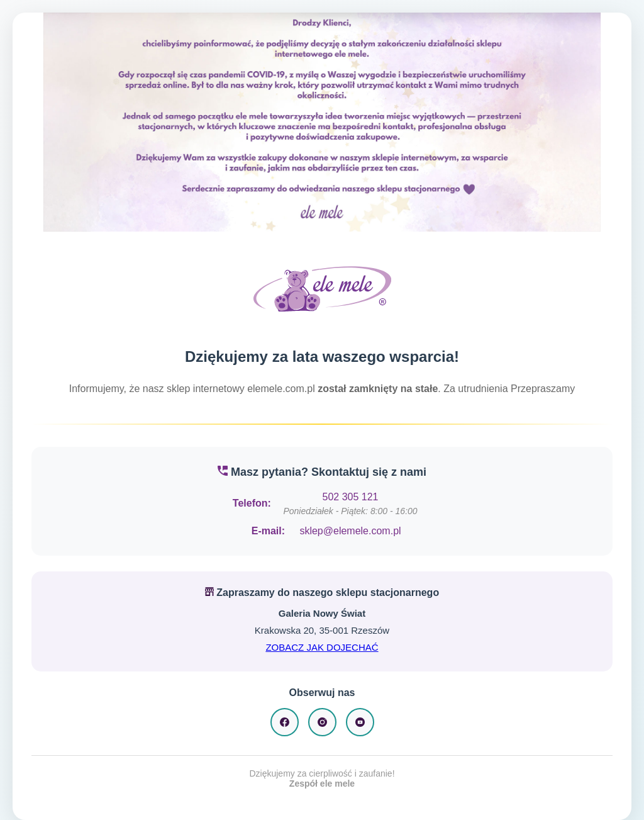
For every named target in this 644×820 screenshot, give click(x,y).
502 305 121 (351, 497)
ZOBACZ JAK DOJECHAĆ (322, 647)
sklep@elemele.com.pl (350, 531)
